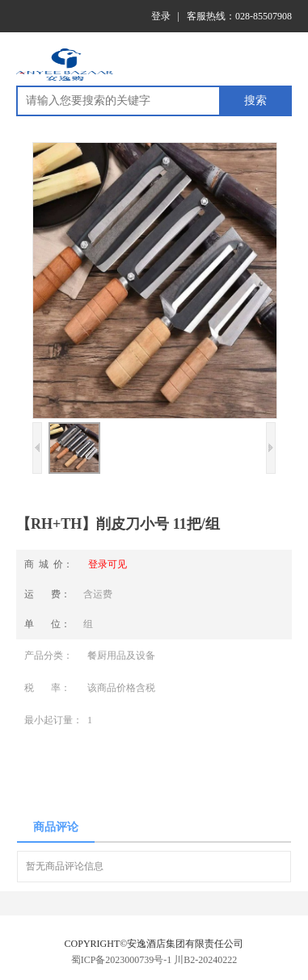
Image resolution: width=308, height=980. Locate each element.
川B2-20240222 (205, 960)
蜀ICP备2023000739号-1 (122, 960)
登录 (161, 16)
